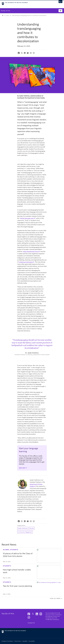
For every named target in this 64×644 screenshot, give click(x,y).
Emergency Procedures (7, 641)
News (8, 15)
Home (3, 15)
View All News (56, 598)
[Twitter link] (33, 614)
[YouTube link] (41, 614)
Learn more (22, 468)
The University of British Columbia (27, 3)
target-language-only (27, 218)
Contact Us (31, 623)
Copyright (25, 641)
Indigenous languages (26, 262)
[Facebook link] (29, 614)
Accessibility (32, 641)
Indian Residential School (31, 251)
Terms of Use (18, 641)
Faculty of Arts (5, 11)
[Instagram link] (29, 618)
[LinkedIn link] (37, 614)
